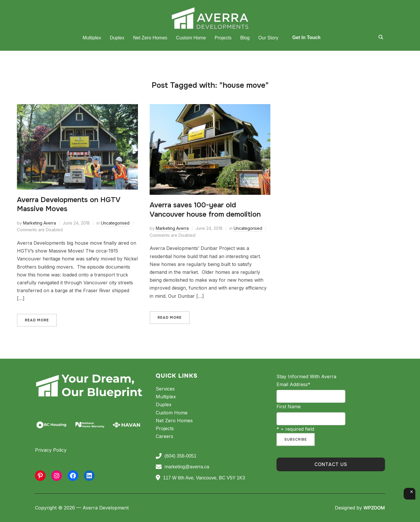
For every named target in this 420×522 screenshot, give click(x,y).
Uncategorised (115, 223)
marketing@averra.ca (182, 467)
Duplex (117, 38)
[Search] (381, 37)
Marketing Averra (40, 223)
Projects (223, 38)
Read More (37, 320)
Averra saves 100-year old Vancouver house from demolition (205, 210)
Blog (245, 38)
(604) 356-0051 (176, 456)
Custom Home (191, 38)
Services (165, 389)
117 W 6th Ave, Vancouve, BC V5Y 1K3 (200, 478)
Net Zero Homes (150, 38)
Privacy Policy (51, 450)
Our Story (268, 38)
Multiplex (92, 38)
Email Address (293, 384)
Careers (164, 436)
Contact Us (331, 464)
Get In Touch (306, 37)
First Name (289, 407)
